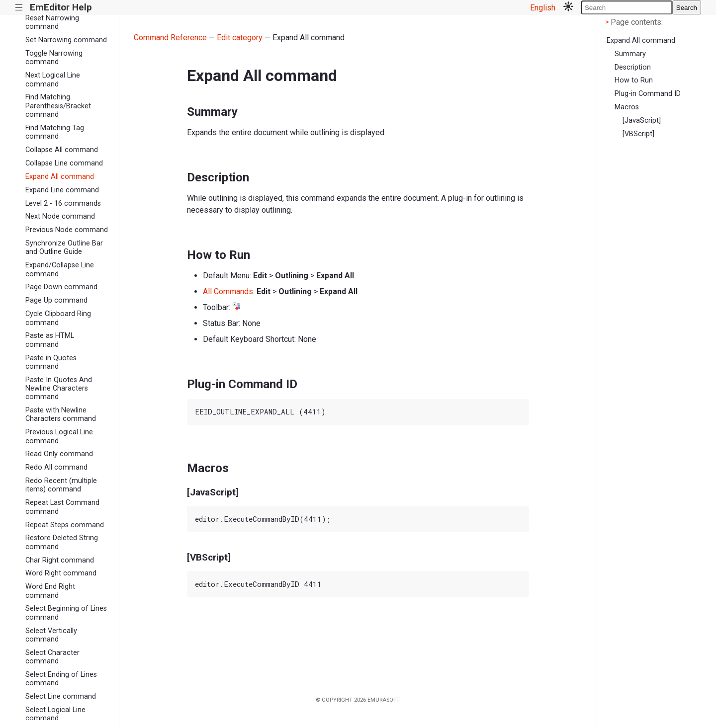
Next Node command (60, 216)
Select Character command (52, 657)
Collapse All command (62, 150)
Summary (630, 54)
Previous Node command (67, 230)
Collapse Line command (64, 163)
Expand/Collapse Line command (60, 269)
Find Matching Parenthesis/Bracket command (58, 106)
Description (633, 67)
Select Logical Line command (55, 714)
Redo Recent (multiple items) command (61, 485)
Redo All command (56, 467)
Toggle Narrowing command (54, 58)
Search (687, 8)
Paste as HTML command (50, 340)
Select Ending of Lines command (61, 679)
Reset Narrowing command (52, 22)
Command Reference (170, 38)
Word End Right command (50, 591)
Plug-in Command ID (648, 94)
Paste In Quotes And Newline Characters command (59, 389)
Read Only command (59, 454)
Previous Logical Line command (59, 436)
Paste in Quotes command (51, 362)
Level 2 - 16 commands (63, 203)
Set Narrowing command (66, 40)
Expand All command (60, 177)
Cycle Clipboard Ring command (58, 318)
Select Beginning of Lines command (66, 613)
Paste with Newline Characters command (61, 414)
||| (19, 8)
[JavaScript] (642, 121)
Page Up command (56, 300)
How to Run (634, 80)
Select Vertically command (51, 635)
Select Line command (61, 696)
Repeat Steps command (65, 525)
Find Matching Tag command (55, 132)
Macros (627, 107)
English (543, 8)
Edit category (240, 38)
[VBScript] (638, 134)
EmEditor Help (61, 7)
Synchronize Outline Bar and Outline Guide (64, 247)
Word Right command (61, 573)
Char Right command (60, 560)
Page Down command (61, 287)
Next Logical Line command (53, 80)
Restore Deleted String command (62, 542)
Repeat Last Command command (62, 507)
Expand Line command (62, 190)
